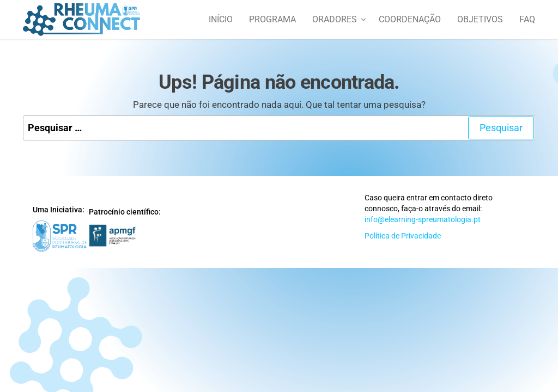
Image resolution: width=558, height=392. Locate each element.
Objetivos (480, 19)
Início (221, 19)
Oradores (335, 19)
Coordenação (410, 19)
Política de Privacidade (403, 236)
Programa (272, 19)
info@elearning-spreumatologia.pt (423, 219)
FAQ (527, 19)
